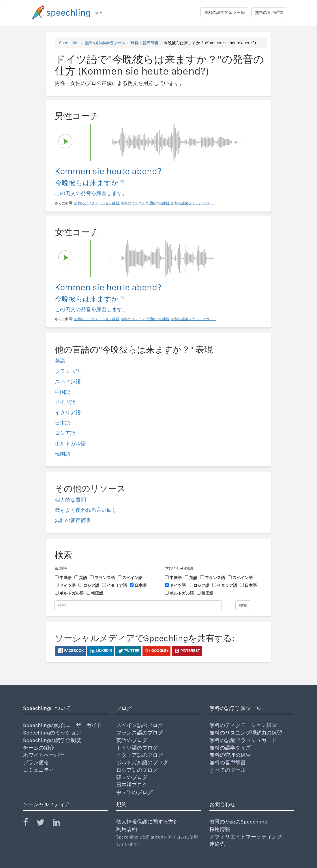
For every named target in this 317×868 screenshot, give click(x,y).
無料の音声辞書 (269, 12)
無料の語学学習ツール (224, 12)
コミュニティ (39, 770)
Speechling (69, 43)
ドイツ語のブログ (137, 748)
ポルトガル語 (70, 443)
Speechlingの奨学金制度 (52, 740)
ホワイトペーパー (44, 755)
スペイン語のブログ (140, 725)
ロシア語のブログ (137, 770)
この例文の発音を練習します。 (91, 193)
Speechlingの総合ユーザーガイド (62, 725)
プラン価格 (36, 762)
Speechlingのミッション (52, 733)
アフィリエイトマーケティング (246, 837)
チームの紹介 (39, 748)
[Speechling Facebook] (29, 824)
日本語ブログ (132, 785)
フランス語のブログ (140, 733)
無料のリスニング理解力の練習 (246, 733)
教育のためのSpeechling (238, 822)
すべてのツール (228, 770)
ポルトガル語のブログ (142, 762)
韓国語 (63, 454)
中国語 (63, 392)
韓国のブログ (132, 777)
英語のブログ (132, 740)
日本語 (63, 423)
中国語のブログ (134, 792)
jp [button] (98, 13)
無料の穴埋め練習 (230, 755)
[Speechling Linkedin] (60, 824)
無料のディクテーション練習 (243, 725)
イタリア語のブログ (140, 755)
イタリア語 (68, 412)
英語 (60, 361)
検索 (243, 605)
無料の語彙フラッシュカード (243, 740)
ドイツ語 (65, 402)
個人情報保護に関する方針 (147, 822)
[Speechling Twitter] (44, 824)
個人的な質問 (70, 500)
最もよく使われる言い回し (86, 510)
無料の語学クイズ (230, 748)
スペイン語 (68, 382)
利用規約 (127, 829)
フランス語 (68, 371)
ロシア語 (65, 433)
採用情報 (220, 829)
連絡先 (217, 844)
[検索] (138, 605)
